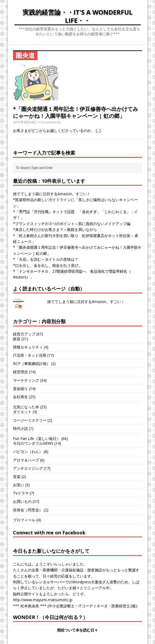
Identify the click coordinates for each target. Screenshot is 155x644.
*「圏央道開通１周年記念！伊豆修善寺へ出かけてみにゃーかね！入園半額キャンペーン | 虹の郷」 (76, 112)
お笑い (19, 485)
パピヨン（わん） (28, 452)
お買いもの (22, 501)
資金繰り (20, 389)
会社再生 (20, 397)
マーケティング (26, 380)
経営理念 (20, 372)
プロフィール (24, 520)
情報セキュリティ (28, 347)
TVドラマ (21, 493)
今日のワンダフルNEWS (33, 443)
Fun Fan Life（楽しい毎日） (37, 439)
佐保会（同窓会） (28, 510)
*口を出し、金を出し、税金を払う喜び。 (48, 265)
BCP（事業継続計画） (32, 363)
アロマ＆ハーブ (26, 460)
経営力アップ (24, 334)
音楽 (17, 477)
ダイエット (22, 412)
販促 (17, 339)
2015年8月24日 (25, 122)
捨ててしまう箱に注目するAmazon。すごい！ (52, 194)
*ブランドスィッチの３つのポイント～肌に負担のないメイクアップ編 (72, 224)
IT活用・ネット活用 (30, 355)
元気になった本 (26, 407)
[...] (98, 130)
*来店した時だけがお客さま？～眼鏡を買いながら (55, 229)
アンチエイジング (28, 468)
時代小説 (20, 428)
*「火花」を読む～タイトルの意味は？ (46, 259)
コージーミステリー (30, 420)
